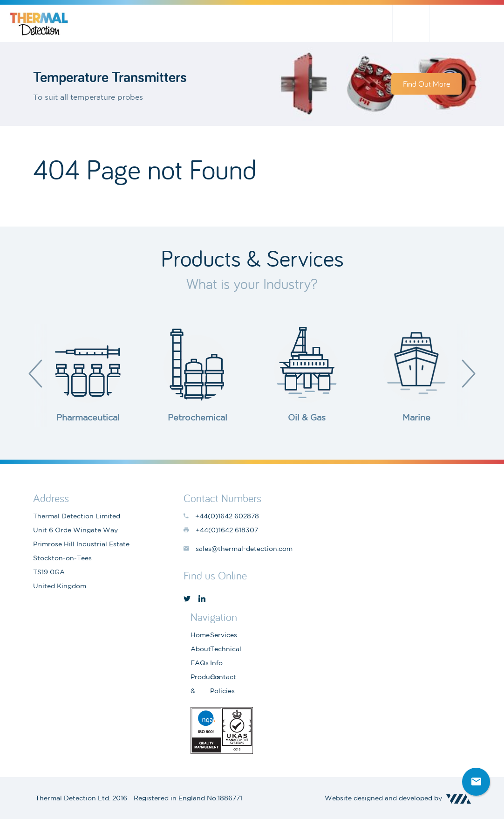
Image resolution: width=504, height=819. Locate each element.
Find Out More (426, 84)
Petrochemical (198, 417)
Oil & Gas (307, 417)
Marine (416, 417)
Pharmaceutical (88, 417)
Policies (222, 691)
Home (200, 635)
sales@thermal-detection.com (448, 23)
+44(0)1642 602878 (485, 23)
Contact (223, 677)
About (201, 649)
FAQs (200, 663)
